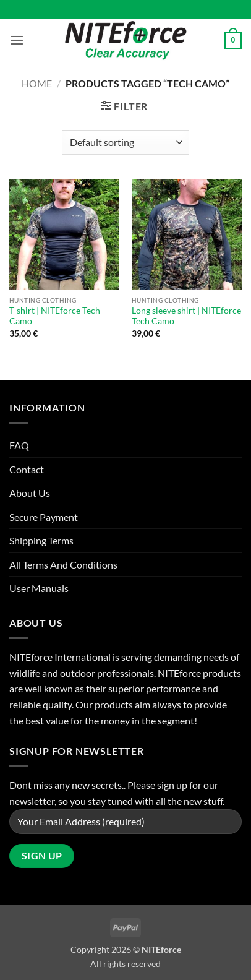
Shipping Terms (41, 540)
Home (37, 83)
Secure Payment (44, 517)
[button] (17, 40)
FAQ (19, 445)
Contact (27, 469)
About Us (30, 493)
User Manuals (39, 588)
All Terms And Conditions (63, 565)
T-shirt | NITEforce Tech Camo (55, 316)
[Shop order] (125, 142)
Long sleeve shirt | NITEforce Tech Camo (186, 316)
